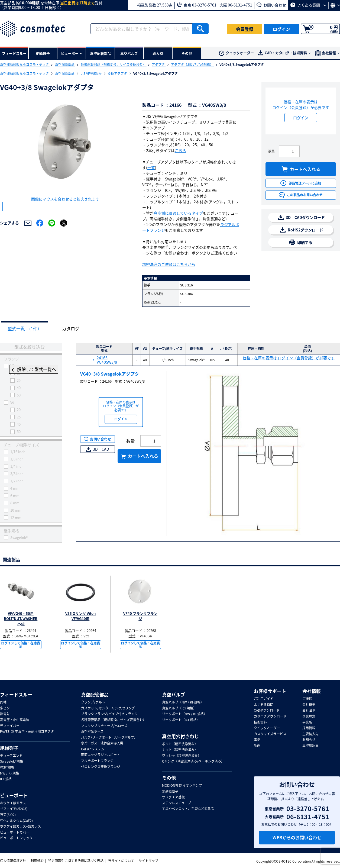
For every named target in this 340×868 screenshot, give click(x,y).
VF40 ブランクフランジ (140, 616)
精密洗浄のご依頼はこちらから (169, 264)
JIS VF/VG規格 (92, 73)
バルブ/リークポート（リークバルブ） (109, 738)
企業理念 (309, 717)
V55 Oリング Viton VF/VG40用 (80, 616)
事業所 (307, 722)
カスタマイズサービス (270, 734)
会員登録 (245, 29)
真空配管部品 (65, 64)
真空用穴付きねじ (180, 736)
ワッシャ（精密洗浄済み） (182, 756)
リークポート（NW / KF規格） (184, 714)
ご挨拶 (307, 699)
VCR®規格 (7, 767)
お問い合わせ (271, 5)
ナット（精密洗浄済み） (180, 750)
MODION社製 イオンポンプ (182, 786)
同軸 (3, 702)
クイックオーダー (236, 53)
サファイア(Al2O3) (14, 809)
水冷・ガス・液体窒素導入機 (102, 743)
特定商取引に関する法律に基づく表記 (76, 861)
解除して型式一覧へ (31, 370)
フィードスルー (16, 695)
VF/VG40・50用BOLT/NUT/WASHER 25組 (21, 619)
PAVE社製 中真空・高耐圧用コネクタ (27, 732)
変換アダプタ (118, 73)
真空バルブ (174, 695)
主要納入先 (310, 734)
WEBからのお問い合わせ (297, 838)
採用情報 (309, 728)
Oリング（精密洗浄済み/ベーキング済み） (193, 762)
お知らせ (309, 740)
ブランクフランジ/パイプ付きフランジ (109, 714)
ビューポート (14, 795)
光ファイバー (10, 726)
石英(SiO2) (8, 815)
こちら (180, 150)
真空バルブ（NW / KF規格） (183, 702)
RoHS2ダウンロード (302, 230)
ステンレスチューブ (177, 803)
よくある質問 (308, 5)
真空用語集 (310, 746)
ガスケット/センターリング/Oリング (108, 708)
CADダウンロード (267, 711)
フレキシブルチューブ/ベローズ (104, 726)
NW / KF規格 (9, 773)
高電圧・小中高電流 (15, 720)
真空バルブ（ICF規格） (179, 708)
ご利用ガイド (264, 699)
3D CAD (98, 449)
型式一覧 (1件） (26, 329)
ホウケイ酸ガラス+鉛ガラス (20, 827)
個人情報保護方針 (13, 861)
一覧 (151, 167)
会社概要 (309, 705)
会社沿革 (309, 711)
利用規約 (37, 861)
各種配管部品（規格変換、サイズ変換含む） (114, 64)
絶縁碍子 (9, 748)
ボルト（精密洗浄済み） (180, 744)
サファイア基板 (173, 797)
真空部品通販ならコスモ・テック (25, 64)
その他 (169, 778)
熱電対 (5, 714)
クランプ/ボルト (93, 702)
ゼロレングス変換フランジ (101, 767)
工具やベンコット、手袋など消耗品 (188, 809)
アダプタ (159, 64)
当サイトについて (121, 861)
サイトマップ (148, 861)
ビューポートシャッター (18, 838)
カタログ (75, 329)
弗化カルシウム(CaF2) (16, 821)
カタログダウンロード (270, 717)
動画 (257, 746)
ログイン (281, 29)
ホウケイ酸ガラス (13, 803)
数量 (271, 151)
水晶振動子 (170, 792)
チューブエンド (11, 756)
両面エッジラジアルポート (101, 755)
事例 (257, 740)
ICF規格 (6, 779)
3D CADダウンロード (301, 217)
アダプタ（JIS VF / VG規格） (192, 64)
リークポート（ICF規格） (181, 720)
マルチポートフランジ (97, 761)
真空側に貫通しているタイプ (178, 213)
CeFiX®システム (93, 749)
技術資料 (260, 722)
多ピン (5, 708)
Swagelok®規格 (12, 762)
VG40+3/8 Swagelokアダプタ (110, 374)
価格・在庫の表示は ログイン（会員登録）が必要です (289, 358)
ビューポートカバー (15, 832)
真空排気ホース (92, 732)
